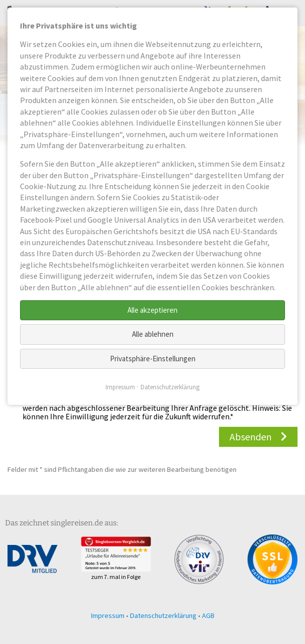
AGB (208, 615)
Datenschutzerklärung (163, 615)
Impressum (108, 615)
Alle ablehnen (153, 334)
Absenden (250, 437)
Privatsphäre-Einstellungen (153, 359)
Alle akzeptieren (152, 310)
